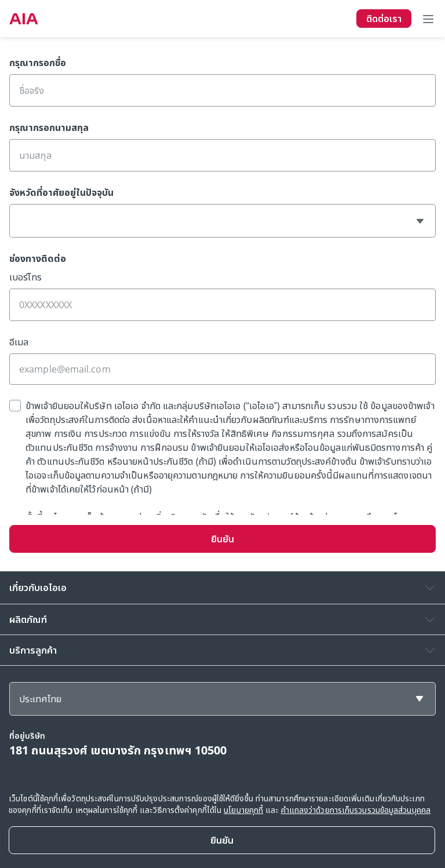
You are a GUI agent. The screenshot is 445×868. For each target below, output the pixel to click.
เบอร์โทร (25, 277)
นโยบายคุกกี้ (243, 810)
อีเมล (19, 342)
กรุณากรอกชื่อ (38, 63)
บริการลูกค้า (33, 650)
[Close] (222, 840)
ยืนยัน (222, 539)
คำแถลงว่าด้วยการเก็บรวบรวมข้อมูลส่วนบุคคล (356, 810)
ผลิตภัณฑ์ (28, 619)
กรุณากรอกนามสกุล (49, 127)
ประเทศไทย (40, 699)
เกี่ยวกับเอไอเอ (38, 588)
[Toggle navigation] (428, 19)
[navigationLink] (24, 19)
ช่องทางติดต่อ (38, 258)
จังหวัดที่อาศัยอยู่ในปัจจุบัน (61, 192)
